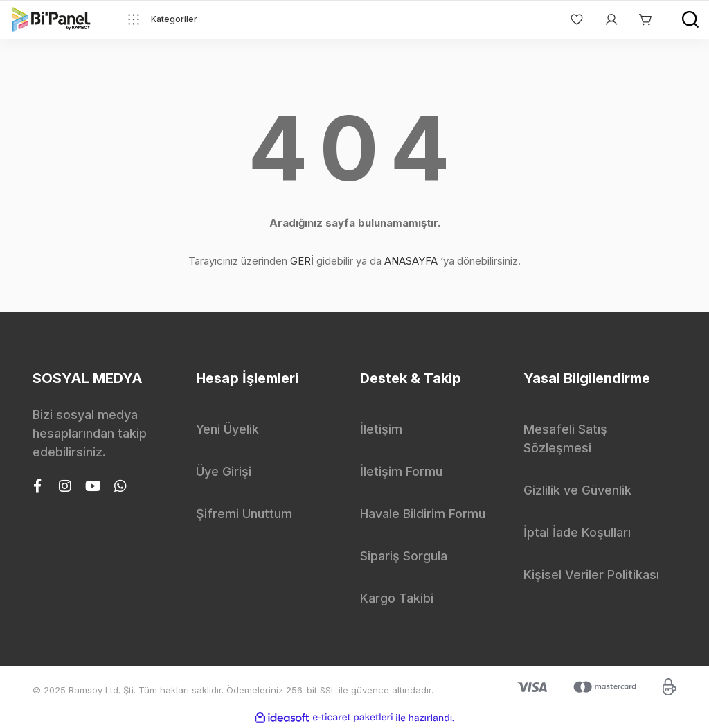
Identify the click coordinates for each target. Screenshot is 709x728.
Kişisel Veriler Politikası (591, 575)
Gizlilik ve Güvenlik (577, 490)
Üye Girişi (224, 471)
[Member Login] (604, 19)
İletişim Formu (401, 471)
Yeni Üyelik (227, 429)
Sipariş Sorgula (404, 556)
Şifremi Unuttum (244, 514)
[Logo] (52, 19)
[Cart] (639, 19)
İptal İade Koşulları (577, 532)
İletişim (381, 429)
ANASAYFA (411, 261)
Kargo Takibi (397, 598)
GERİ (302, 261)
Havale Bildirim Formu (423, 514)
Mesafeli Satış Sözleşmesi (565, 438)
